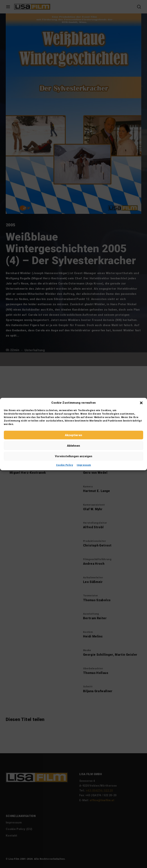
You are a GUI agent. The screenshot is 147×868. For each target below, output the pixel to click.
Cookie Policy (65, 465)
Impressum (84, 465)
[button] (141, 403)
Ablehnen (73, 446)
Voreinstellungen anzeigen (74, 456)
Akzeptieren (73, 435)
